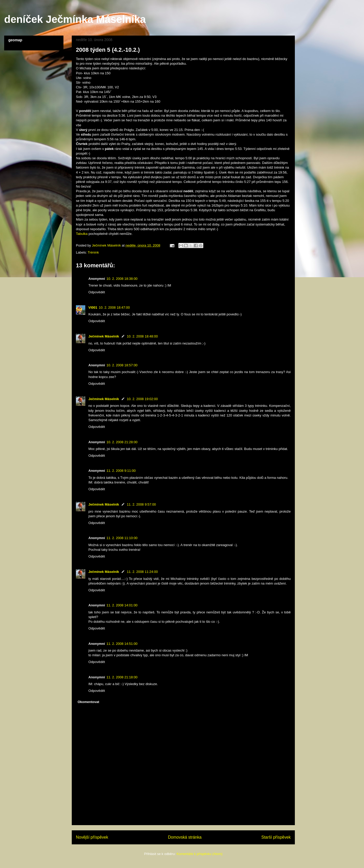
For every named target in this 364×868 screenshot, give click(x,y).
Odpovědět (97, 292)
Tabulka (82, 234)
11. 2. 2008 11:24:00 (142, 572)
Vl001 (93, 307)
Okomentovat (89, 702)
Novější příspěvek (92, 837)
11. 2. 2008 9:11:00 (121, 471)
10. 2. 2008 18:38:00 (122, 279)
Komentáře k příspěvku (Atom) (199, 854)
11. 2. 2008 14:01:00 (122, 605)
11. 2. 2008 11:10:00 (122, 538)
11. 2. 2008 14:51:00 (122, 644)
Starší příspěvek (276, 837)
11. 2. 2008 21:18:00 (122, 677)
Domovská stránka (185, 837)
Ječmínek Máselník (104, 336)
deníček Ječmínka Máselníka (75, 19)
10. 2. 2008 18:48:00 (142, 336)
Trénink (93, 252)
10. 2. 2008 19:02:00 (142, 399)
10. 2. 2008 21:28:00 (122, 442)
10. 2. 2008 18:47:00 (114, 307)
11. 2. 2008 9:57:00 (141, 504)
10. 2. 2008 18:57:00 (122, 365)
